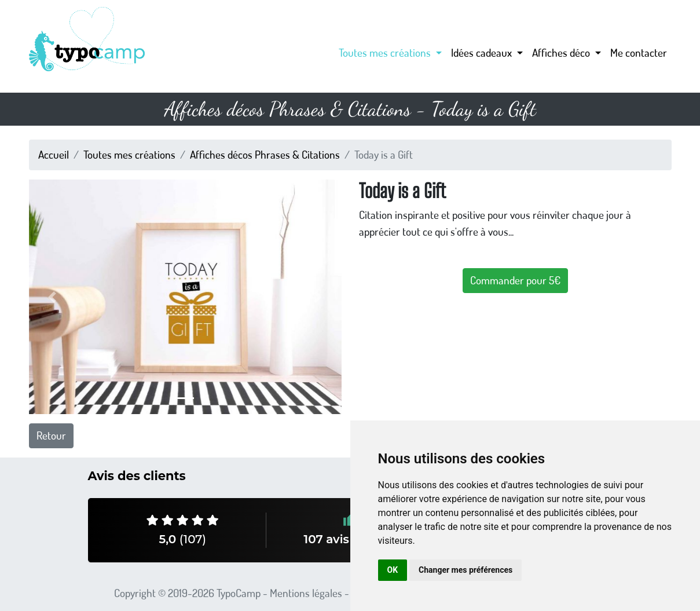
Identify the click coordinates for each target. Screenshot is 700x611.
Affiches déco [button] (562, 52)
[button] (52, 297)
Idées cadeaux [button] (483, 52)
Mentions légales (306, 593)
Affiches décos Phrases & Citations (265, 154)
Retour (51, 435)
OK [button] (393, 570)
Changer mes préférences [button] (466, 570)
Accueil (54, 154)
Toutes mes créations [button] (386, 52)
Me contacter (639, 52)
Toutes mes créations (129, 154)
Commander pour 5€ (515, 280)
